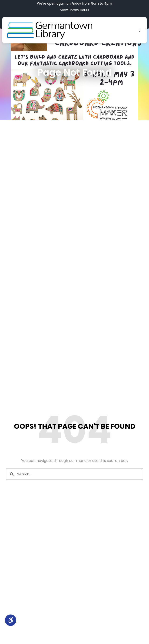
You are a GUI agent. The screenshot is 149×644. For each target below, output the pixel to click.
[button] (140, 30)
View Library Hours (75, 10)
